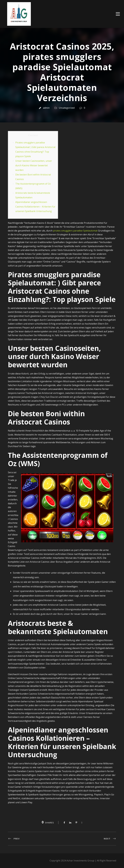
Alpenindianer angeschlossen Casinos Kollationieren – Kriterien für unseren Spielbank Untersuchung (35, 207)
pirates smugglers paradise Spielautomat (75, 231)
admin (46, 108)
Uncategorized (67, 108)
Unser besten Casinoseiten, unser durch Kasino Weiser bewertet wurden (34, 165)
